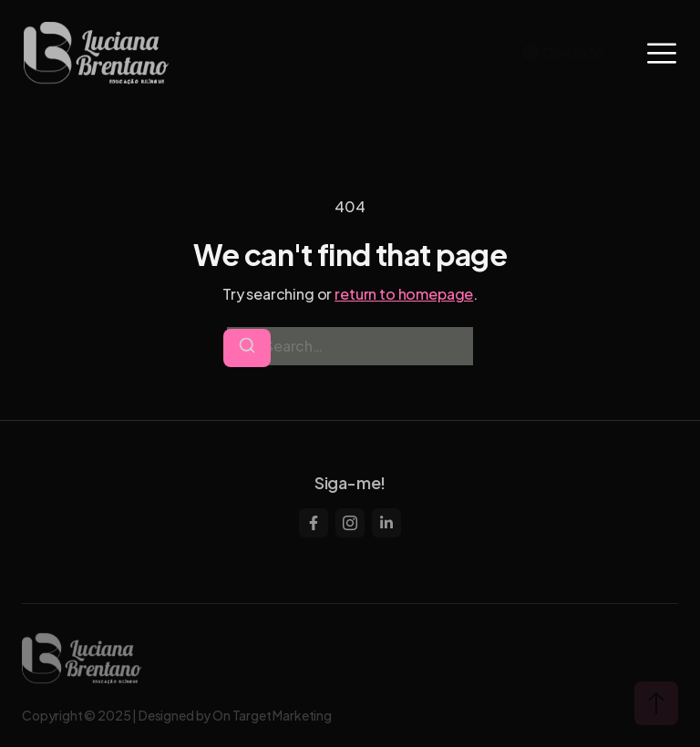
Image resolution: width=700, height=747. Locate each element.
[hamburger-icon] (661, 53)
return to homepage (404, 294)
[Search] (247, 348)
